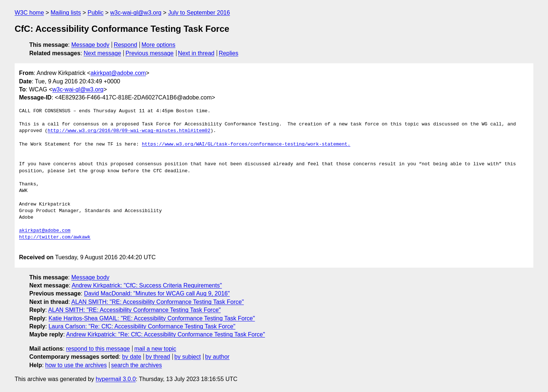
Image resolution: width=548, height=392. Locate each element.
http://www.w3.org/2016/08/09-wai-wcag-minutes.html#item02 (129, 131)
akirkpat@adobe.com (118, 73)
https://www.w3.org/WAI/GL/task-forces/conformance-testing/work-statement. (246, 144)
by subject (187, 357)
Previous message (150, 53)
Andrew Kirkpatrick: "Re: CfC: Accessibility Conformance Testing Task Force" (166, 334)
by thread (158, 357)
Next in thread (196, 53)
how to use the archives (76, 365)
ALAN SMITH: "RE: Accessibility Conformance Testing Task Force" (158, 302)
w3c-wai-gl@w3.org (136, 13)
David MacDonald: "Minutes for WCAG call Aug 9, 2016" (157, 293)
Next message (102, 53)
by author (217, 357)
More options (159, 45)
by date (131, 357)
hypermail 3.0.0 (115, 379)
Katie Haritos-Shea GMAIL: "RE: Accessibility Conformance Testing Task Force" (152, 318)
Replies (229, 53)
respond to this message (98, 349)
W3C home (29, 13)
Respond (126, 45)
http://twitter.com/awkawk (55, 237)
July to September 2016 (199, 13)
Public (96, 13)
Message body (90, 45)
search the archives (137, 365)
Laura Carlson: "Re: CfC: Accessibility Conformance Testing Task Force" (142, 326)
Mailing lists (66, 13)
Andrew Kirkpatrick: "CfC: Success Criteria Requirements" (147, 285)
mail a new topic (155, 349)
